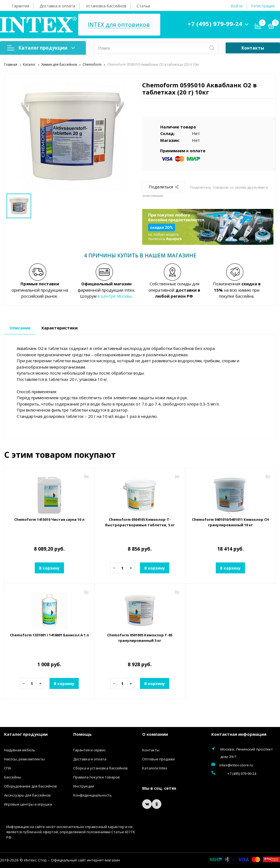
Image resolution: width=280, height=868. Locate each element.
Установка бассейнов (106, 6)
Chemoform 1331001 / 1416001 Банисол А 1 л (49, 638)
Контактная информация (239, 734)
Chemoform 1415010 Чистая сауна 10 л (49, 522)
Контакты (253, 48)
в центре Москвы (115, 296)
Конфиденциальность (93, 795)
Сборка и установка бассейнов (100, 768)
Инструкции (84, 786)
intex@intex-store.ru (236, 765)
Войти (237, 6)
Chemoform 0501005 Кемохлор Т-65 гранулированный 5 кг (140, 638)
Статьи (143, 6)
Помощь (82, 734)
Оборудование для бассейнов (30, 786)
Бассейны (13, 777)
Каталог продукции (41, 48)
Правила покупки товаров (97, 777)
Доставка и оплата (57, 6)
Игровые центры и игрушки (28, 804)
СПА (8, 768)
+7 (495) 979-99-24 (223, 24)
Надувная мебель (20, 750)
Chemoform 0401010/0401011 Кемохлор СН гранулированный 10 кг (230, 522)
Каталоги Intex (155, 768)
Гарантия (21, 6)
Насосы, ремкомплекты (24, 759)
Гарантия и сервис (89, 750)
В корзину (49, 568)
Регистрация (263, 6)
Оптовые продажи (158, 759)
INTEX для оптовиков (139, 25)
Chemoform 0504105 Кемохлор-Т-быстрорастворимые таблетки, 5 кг (140, 522)
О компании (155, 734)
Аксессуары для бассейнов (27, 795)
